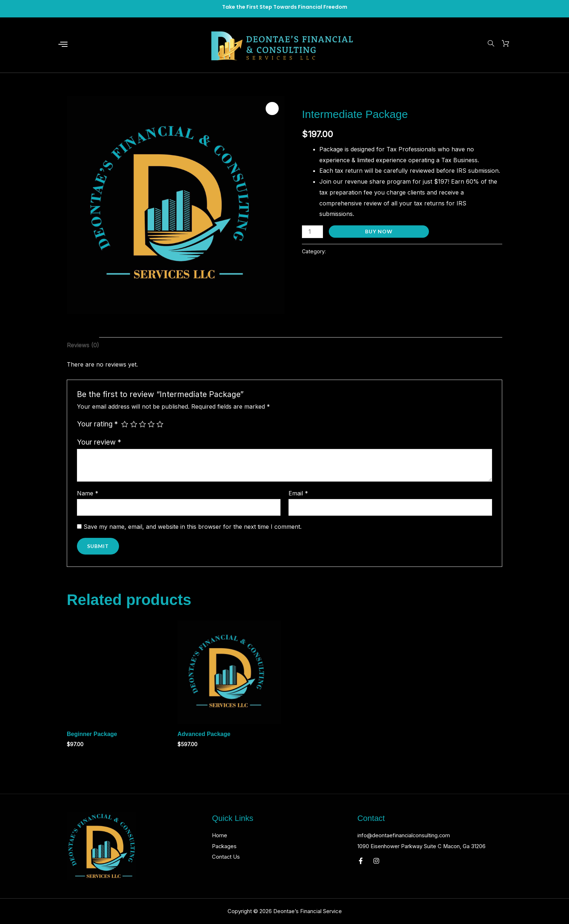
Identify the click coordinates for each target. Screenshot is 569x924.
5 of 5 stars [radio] (160, 424)
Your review (99, 442)
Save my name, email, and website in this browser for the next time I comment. (193, 527)
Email (298, 493)
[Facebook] (361, 872)
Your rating (97, 424)
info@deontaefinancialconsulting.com (409, 835)
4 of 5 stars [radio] (151, 424)
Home (220, 835)
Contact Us (227, 856)
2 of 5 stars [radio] (134, 424)
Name (88, 493)
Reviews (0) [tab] (83, 345)
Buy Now (379, 231)
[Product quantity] (312, 232)
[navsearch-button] (490, 44)
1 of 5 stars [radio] (125, 424)
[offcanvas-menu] (63, 45)
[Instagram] (376, 872)
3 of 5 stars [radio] (142, 424)
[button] (272, 109)
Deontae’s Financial (329, 99)
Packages (225, 846)
